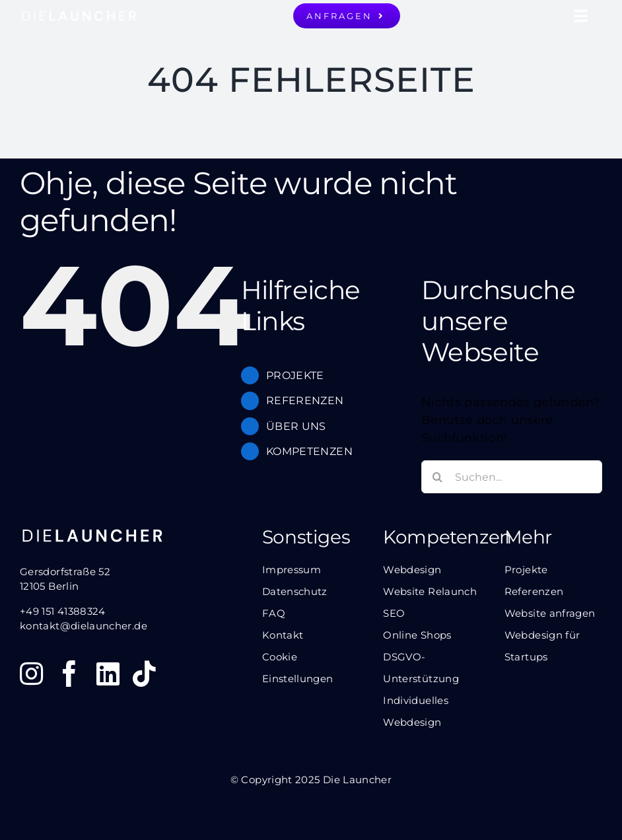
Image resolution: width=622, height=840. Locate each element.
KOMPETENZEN (309, 451)
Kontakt (283, 635)
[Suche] (438, 477)
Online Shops (417, 635)
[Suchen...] (512, 477)
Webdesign (412, 570)
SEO (394, 613)
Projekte (526, 570)
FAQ (274, 613)
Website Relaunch (430, 591)
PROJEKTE (295, 375)
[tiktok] (144, 674)
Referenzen (534, 591)
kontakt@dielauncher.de (84, 626)
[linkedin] (108, 674)
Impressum (292, 570)
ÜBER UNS (296, 426)
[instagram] (31, 674)
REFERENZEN (305, 401)
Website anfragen (550, 613)
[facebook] (69, 674)
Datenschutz (295, 591)
